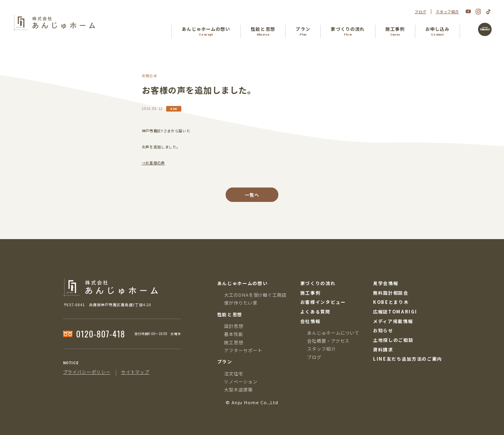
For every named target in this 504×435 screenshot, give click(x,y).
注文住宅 (234, 373)
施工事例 (311, 293)
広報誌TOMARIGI (395, 312)
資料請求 (383, 350)
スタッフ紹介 (447, 12)
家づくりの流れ (318, 283)
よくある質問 (315, 312)
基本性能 (234, 334)
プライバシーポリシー (87, 372)
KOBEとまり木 (391, 302)
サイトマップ (135, 372)
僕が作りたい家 (241, 303)
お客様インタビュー (323, 302)
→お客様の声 (153, 163)
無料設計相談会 (391, 293)
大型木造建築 (238, 389)
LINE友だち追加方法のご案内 (408, 359)
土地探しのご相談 (393, 340)
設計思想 (234, 326)
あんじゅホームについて (333, 333)
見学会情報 (386, 283)
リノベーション (241, 381)
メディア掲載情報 (393, 321)
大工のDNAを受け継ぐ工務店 (255, 295)
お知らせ (383, 330)
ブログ (420, 12)
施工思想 (234, 342)
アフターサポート (243, 350)
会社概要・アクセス (328, 341)
